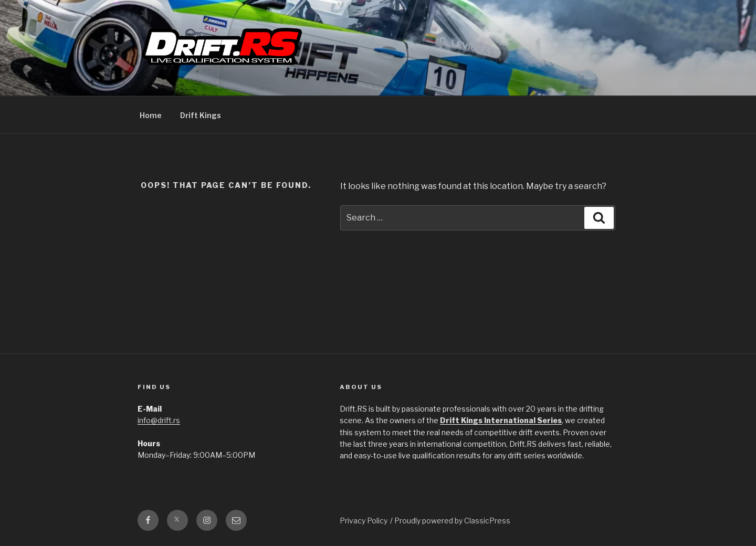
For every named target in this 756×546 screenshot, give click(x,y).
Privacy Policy (364, 521)
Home (151, 115)
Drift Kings (201, 115)
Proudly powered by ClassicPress (452, 521)
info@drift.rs (159, 420)
